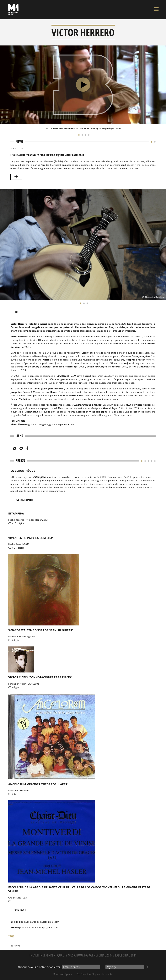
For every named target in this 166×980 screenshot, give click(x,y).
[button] (78, 135)
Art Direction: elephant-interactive (95, 974)
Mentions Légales (62, 974)
